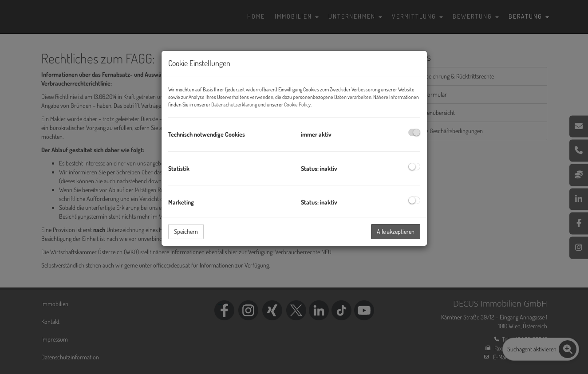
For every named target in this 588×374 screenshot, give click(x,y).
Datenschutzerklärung (234, 104)
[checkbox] (414, 132)
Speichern (186, 231)
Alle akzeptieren (396, 231)
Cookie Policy (297, 104)
